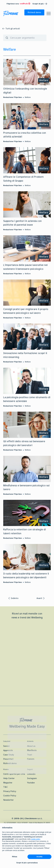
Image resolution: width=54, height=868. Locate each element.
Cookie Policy (10, 796)
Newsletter (8, 800)
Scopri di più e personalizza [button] (27, 863)
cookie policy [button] (36, 839)
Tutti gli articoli (13, 29)
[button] (34, 12)
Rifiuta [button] (15, 857)
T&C (5, 787)
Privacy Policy (10, 791)
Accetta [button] (39, 857)
